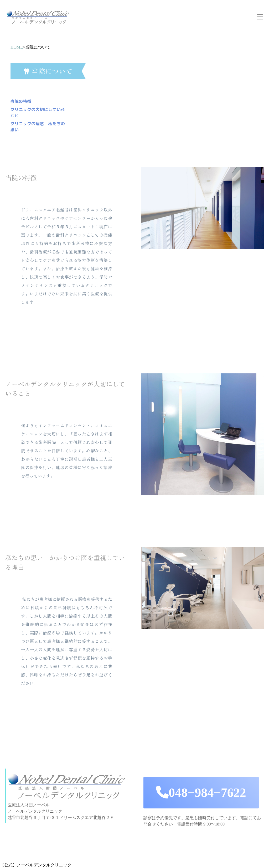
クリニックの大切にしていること (38, 112)
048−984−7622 (201, 793)
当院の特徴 (21, 101)
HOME (17, 47)
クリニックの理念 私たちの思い (38, 127)
